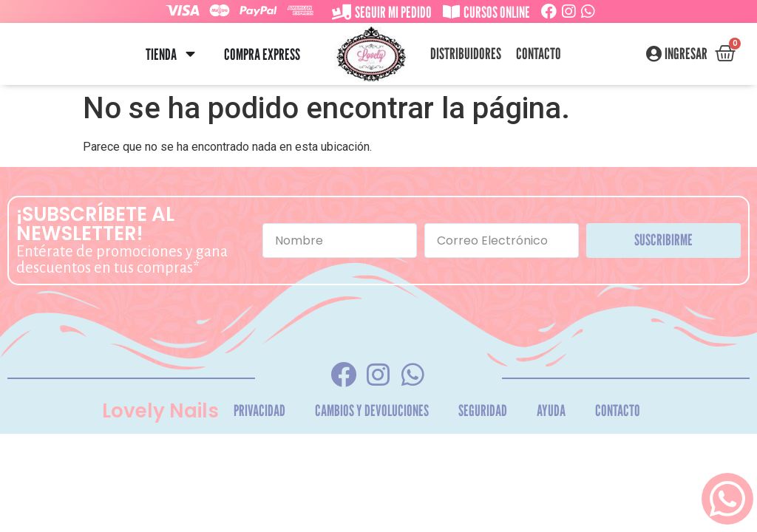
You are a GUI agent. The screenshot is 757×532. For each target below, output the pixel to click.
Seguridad (483, 410)
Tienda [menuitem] (161, 54)
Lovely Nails (160, 411)
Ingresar (686, 54)
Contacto (539, 54)
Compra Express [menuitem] (262, 54)
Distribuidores (466, 54)
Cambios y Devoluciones (372, 410)
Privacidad (259, 410)
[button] (190, 54)
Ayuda (551, 410)
